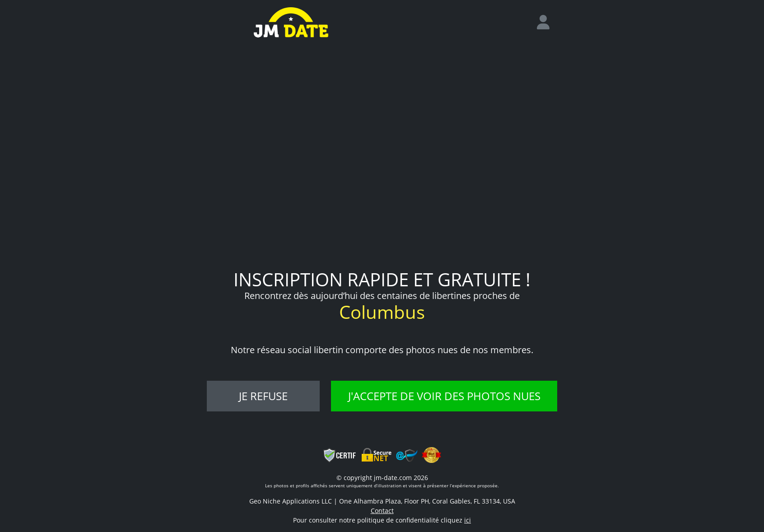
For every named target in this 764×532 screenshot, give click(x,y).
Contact (382, 511)
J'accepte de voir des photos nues (444, 396)
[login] (547, 23)
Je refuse (263, 396)
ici (468, 520)
